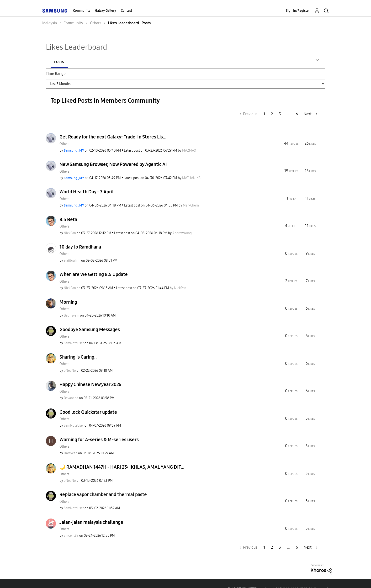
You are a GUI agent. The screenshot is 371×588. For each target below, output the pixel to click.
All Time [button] (285, 77)
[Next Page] (310, 103)
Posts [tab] (91, 62)
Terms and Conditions (126, 578)
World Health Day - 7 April (87, 181)
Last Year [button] (263, 77)
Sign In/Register (298, 11)
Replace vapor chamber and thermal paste (103, 484)
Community (82, 11)
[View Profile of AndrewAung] (182, 222)
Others (64, 133)
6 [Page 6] (297, 103)
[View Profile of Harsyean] (71, 442)
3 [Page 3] (280, 103)
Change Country (242, 578)
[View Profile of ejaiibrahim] (72, 250)
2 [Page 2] (272, 103)
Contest (126, 11)
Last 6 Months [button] (236, 77)
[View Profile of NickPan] (70, 222)
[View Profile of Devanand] (71, 387)
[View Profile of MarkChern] (191, 195)
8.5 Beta (68, 209)
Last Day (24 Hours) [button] (88, 77)
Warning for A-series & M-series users (99, 429)
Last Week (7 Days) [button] (127, 77)
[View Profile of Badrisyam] (72, 305)
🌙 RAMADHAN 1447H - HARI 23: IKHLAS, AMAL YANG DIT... (122, 456)
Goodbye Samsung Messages (90, 319)
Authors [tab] (62, 62)
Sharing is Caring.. (78, 346)
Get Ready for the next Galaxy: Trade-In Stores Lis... (113, 126)
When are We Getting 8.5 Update (94, 264)
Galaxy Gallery (106, 11)
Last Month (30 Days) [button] (168, 77)
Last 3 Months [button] (205, 77)
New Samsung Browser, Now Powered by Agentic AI (113, 154)
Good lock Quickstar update (88, 401)
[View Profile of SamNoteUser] (74, 332)
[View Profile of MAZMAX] (189, 140)
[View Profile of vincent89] (71, 525)
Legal (205, 578)
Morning (68, 291)
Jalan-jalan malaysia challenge (91, 511)
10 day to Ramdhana (80, 236)
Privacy (173, 578)
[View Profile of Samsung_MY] (74, 140)
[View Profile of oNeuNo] (70, 360)
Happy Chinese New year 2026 (90, 374)
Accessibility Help (69, 578)
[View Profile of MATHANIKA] (191, 167)
